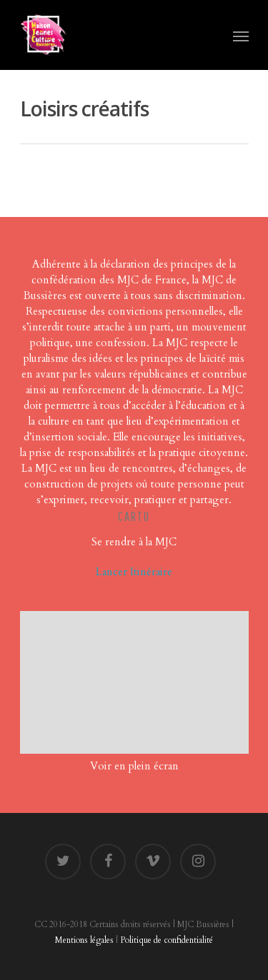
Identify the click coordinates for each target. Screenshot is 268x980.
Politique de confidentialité (167, 940)
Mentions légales (84, 940)
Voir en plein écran (134, 766)
